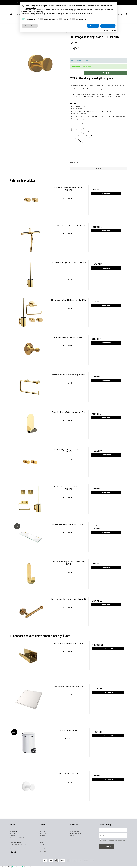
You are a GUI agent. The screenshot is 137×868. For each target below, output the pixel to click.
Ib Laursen (43, 844)
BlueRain (42, 836)
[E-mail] (113, 836)
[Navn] (113, 830)
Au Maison (43, 831)
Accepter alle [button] (108, 26)
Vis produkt (106, 193)
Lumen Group (44, 849)
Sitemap (12, 849)
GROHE (42, 840)
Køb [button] (105, 73)
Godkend (106, 847)
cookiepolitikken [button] (31, 8)
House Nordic (44, 842)
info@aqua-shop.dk (20, 844)
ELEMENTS (43, 838)
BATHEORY (43, 833)
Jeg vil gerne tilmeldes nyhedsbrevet (115, 840)
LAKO (41, 847)
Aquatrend (43, 829)
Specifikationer (74, 162)
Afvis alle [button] (93, 26)
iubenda (113, 30)
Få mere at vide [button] (30, 26)
